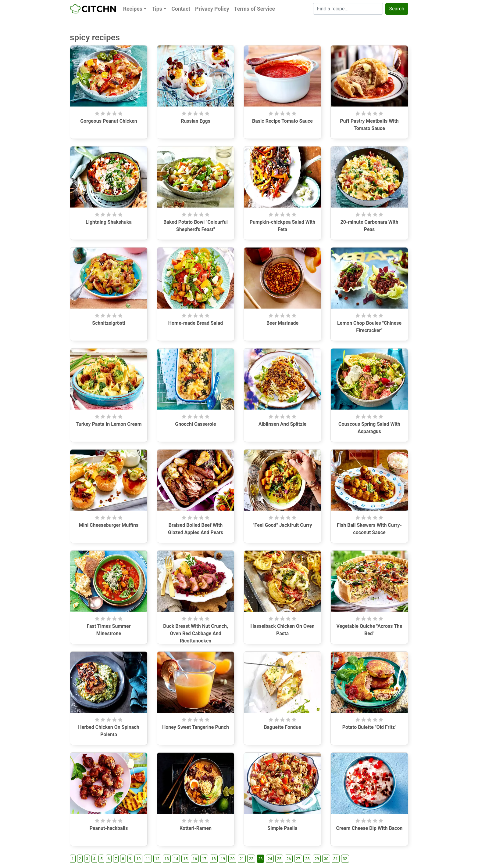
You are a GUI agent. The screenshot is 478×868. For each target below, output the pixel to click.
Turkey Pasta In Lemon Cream (109, 424)
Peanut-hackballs (109, 828)
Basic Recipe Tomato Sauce (282, 121)
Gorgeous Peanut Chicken (109, 121)
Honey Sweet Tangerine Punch (196, 727)
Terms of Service (255, 9)
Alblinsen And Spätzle (283, 424)
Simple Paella (282, 828)
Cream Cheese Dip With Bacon (369, 828)
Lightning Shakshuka (109, 222)
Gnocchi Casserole (195, 424)
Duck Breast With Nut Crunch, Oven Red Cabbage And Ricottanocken (196, 633)
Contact (181, 9)
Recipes (133, 9)
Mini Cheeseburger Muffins (109, 525)
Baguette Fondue (282, 727)
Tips (157, 9)
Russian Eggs (196, 121)
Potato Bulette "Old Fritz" (369, 727)
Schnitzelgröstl (109, 323)
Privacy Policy (212, 9)
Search (397, 9)
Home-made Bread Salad (196, 323)
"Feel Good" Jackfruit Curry (282, 525)
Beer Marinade (282, 323)
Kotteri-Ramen (196, 828)
